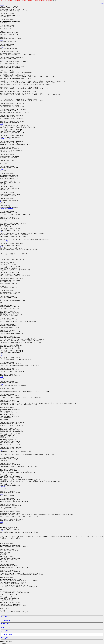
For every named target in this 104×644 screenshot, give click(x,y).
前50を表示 (2, 5)
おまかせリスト (5, 631)
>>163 (2, 354)
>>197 (2, 377)
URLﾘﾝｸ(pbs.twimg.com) (7, 209)
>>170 (2, 355)
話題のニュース (5, 627)
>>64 (1, 124)
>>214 (2, 494)
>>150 (2, 247)
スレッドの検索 (5, 620)
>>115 (2, 47)
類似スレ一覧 (5, 624)
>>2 (1, 232)
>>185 (2, 299)
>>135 (2, 40)
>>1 (1, 450)
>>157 (2, 60)
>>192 (2, 384)
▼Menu (102, 4)
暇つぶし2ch (5, 638)
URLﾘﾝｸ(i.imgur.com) (6, 139)
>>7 (1, 69)
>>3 (1, 171)
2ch (100, 4)
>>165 (2, 201)
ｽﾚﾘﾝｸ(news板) (4, 241)
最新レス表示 (5, 617)
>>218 (2, 531)
